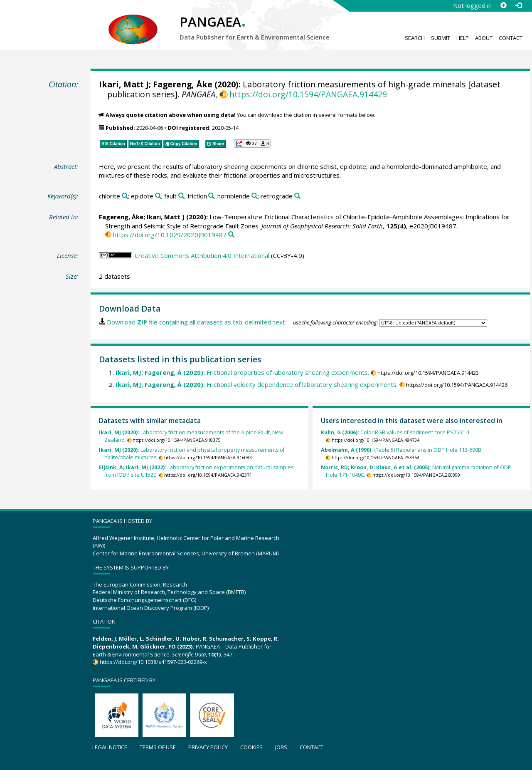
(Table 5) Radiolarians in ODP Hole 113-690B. (402, 450)
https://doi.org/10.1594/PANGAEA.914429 (308, 94)
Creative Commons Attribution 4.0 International (202, 255)
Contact (511, 38)
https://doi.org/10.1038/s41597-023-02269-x (153, 662)
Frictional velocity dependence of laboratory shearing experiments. (257, 384)
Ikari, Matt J (124, 84)
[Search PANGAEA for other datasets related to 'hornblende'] (255, 196)
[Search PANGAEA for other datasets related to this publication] (231, 235)
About (484, 38)
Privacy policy (208, 747)
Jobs (281, 747)
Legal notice (110, 747)
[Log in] (518, 5)
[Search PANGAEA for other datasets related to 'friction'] (211, 196)
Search (415, 38)
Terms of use (158, 747)
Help (463, 38)
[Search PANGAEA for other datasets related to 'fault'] (181, 196)
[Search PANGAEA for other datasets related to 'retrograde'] (297, 196)
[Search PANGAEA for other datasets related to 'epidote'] (158, 196)
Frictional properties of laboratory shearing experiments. (242, 372)
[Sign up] (503, 5)
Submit (441, 38)
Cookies (251, 747)
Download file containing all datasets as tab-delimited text (196, 322)
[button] (252, 144)
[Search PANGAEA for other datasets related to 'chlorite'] (125, 196)
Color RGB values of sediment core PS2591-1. (396, 432)
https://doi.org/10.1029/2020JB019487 (170, 235)
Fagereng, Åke (183, 84)
